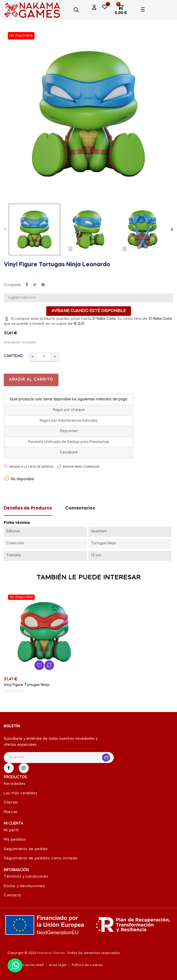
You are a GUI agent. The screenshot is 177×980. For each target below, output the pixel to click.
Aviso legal (58, 965)
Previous (5, 229)
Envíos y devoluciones (24, 886)
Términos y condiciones (26, 877)
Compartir (27, 285)
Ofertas (11, 803)
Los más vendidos (20, 793)
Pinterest (43, 285)
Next (172, 229)
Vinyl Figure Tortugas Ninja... (27, 685)
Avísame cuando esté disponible (89, 311)
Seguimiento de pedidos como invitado (41, 858)
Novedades (15, 784)
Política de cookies (87, 965)
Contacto (12, 895)
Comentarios (80, 508)
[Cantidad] (44, 357)
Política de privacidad (25, 965)
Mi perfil (11, 830)
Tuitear (35, 285)
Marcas (11, 812)
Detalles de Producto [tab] (28, 508)
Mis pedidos (15, 840)
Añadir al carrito (31, 380)
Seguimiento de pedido (26, 849)
